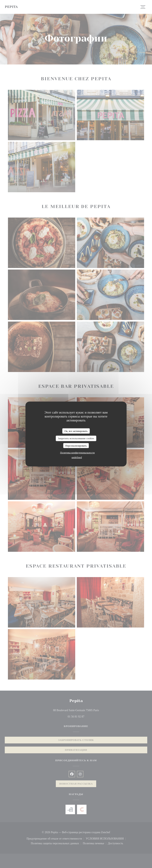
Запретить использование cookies (76, 438)
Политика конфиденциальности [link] (77, 453)
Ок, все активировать (76, 431)
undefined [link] (77, 457)
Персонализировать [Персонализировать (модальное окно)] (76, 445)
